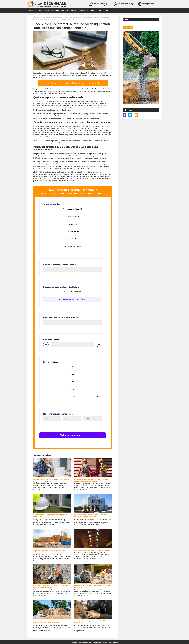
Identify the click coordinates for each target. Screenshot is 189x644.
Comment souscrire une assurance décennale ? (51, 479)
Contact (107, 11)
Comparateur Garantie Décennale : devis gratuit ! (84, 18)
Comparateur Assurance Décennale (51, 11)
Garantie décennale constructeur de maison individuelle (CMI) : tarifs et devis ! (50, 622)
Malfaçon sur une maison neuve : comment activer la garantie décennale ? (90, 516)
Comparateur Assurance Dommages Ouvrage (84, 11)
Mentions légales (114, 642)
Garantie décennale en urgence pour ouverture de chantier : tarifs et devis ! (52, 586)
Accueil (32, 11)
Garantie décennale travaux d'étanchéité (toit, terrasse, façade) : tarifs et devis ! (91, 480)
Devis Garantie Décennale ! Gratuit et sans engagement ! (73, 83)
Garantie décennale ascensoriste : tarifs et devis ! (93, 550)
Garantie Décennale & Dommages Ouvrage (55, 18)
